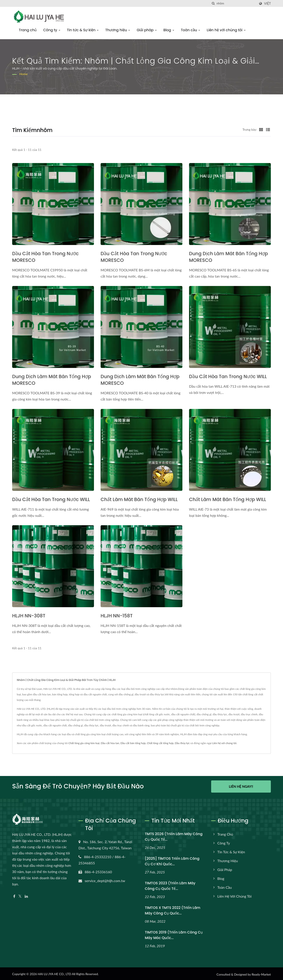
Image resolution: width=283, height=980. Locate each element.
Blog (169, 30)
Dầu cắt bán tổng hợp (133, 743)
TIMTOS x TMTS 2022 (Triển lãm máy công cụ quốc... (173, 909)
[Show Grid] (261, 129)
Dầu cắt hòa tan (110, 743)
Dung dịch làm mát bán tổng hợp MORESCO (229, 257)
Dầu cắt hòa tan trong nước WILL (228, 376)
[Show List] (268, 129)
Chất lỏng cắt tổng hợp (160, 743)
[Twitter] (20, 895)
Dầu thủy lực (182, 743)
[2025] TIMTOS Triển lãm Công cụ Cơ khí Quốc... (172, 860)
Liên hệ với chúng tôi (226, 30)
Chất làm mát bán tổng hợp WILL (139, 499)
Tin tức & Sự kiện (83, 30)
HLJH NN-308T (29, 616)
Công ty (52, 30)
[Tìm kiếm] (213, 3)
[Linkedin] (26, 895)
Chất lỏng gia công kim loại (84, 743)
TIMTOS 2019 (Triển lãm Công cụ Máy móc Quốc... (174, 934)
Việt (267, 4)
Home (24, 74)
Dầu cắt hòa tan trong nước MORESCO (45, 257)
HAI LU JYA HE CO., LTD (54, 973)
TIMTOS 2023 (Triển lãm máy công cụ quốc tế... (170, 885)
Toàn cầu (190, 30)
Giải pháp (147, 30)
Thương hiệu (118, 30)
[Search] (236, 3)
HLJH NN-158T (117, 616)
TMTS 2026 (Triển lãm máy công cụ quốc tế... (174, 836)
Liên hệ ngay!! (241, 786)
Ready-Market (261, 973)
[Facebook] (14, 895)
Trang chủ (28, 30)
